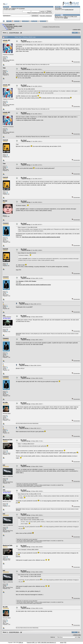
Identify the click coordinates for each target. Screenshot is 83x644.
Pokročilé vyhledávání (46, 16)
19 (21, 33)
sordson (66, 18)
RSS (65, 642)
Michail (5, 201)
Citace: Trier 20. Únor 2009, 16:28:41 (26, 89)
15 (16, 33)
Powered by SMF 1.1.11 (32, 642)
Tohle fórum (11, 28)
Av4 (4, 315)
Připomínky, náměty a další (14, 26)
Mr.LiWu (5, 402)
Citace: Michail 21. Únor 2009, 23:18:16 (27, 253)
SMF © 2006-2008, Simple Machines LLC (47, 642)
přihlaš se (14, 9)
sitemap (62, 642)
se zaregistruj (22, 9)
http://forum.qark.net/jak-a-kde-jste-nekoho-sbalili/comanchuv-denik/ (41, 237)
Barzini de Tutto (8, 440)
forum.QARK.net (9, 25)
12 (10, 33)
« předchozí (75, 30)
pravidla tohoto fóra (69, 10)
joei (4, 465)
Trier (4, 68)
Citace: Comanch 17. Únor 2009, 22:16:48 (27, 227)
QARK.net (21, 642)
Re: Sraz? (24, 41)
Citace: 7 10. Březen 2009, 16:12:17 (26, 444)
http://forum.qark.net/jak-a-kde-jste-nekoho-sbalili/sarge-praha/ (33, 285)
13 (12, 33)
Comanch (6, 223)
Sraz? (10, 29)
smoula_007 (6, 40)
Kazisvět (5, 140)
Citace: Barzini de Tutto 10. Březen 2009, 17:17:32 (29, 494)
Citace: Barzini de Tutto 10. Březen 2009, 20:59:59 (29, 575)
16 (18, 33)
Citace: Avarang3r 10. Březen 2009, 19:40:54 (28, 518)
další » (79, 30)
